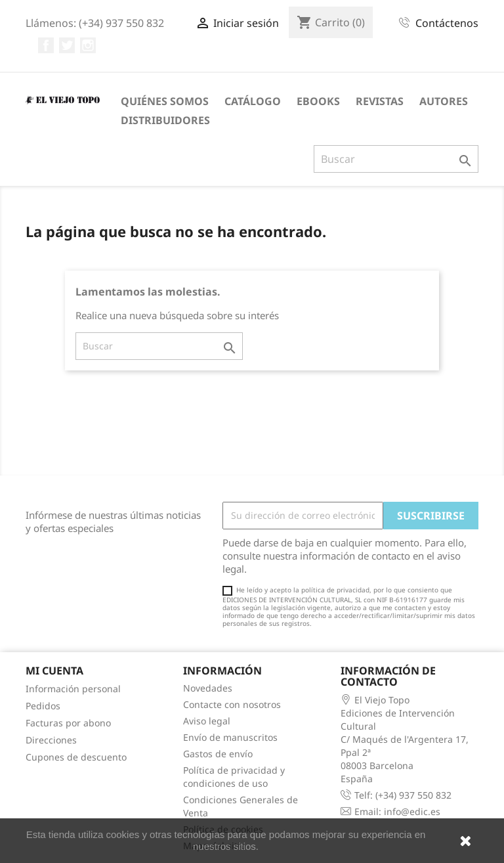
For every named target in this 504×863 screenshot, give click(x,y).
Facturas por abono (68, 723)
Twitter (67, 45)
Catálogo (253, 101)
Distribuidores (165, 120)
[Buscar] (396, 159)
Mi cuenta (54, 671)
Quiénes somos (165, 101)
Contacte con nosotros (232, 704)
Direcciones (51, 740)
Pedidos (43, 706)
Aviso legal (207, 721)
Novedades (208, 688)
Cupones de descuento (76, 757)
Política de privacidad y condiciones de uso (234, 777)
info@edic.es (412, 811)
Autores (444, 101)
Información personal (73, 689)
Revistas (380, 101)
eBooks (318, 101)
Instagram (88, 45)
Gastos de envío (218, 754)
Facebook (46, 45)
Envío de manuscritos (230, 737)
